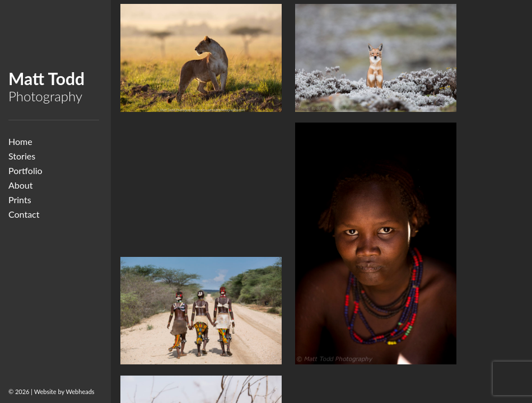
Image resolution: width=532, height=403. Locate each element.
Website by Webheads (64, 392)
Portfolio (25, 170)
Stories (22, 156)
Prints (20, 200)
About (21, 185)
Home (20, 141)
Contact (24, 214)
